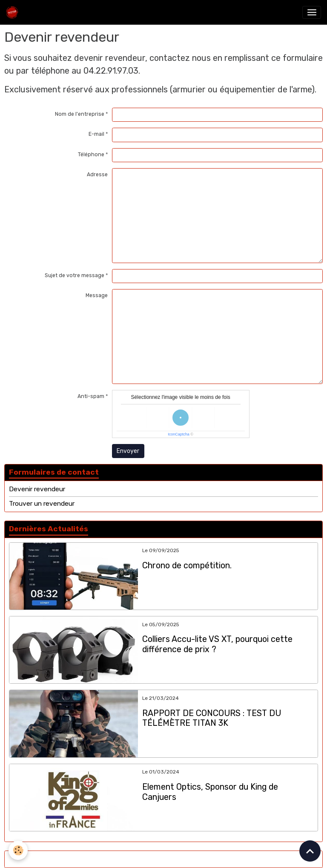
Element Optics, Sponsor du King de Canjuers (210, 792)
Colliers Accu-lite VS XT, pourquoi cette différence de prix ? (217, 644)
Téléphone (91, 155)
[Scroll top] (310, 851)
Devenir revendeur (37, 489)
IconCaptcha (179, 434)
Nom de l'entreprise (80, 114)
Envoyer (128, 451)
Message (97, 295)
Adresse (97, 175)
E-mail (96, 134)
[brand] (14, 12)
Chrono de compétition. (187, 566)
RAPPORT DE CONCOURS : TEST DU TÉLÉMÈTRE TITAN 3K (212, 718)
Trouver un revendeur (42, 504)
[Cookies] (18, 850)
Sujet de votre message (75, 275)
